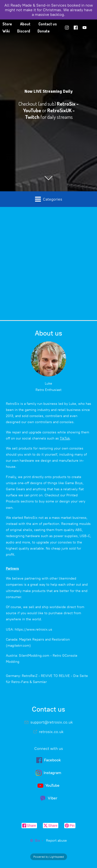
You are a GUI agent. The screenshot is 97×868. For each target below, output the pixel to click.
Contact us (48, 24)
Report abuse (56, 841)
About (25, 24)
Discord (24, 31)
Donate (44, 31)
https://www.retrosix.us (33, 629)
